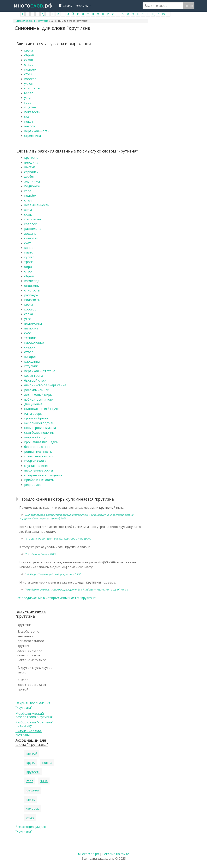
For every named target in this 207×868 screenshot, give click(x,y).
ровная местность (38, 452)
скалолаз (31, 238)
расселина (32, 361)
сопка (29, 314)
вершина (31, 162)
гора (28, 103)
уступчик (31, 366)
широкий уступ (36, 437)
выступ (30, 167)
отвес (29, 352)
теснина (30, 338)
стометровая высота (40, 428)
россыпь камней (37, 390)
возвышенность (37, 205)
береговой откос (37, 447)
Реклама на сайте (116, 854)
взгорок (30, 357)
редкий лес (33, 485)
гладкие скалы (35, 461)
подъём (30, 69)
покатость (32, 112)
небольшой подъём (39, 423)
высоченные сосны (38, 470)
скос (27, 333)
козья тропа (34, 376)
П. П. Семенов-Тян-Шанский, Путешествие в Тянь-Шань (58, 539)
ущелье (30, 107)
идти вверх (33, 414)
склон (29, 60)
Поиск (189, 6)
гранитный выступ (38, 456)
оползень (32, 286)
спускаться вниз (36, 466)
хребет (29, 177)
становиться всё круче (41, 409)
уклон (29, 84)
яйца (44, 781)
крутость (33, 772)
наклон (30, 126)
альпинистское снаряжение (45, 385)
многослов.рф (24, 21)
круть (31, 799)
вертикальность (37, 131)
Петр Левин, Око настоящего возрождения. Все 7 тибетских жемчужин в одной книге (76, 590)
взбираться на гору (39, 399)
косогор (30, 79)
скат (27, 117)
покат (29, 122)
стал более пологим (39, 433)
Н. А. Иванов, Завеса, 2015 (40, 554)
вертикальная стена (40, 371)
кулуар (29, 257)
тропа (29, 262)
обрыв (29, 55)
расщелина (33, 229)
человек (33, 809)
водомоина (33, 323)
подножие (32, 186)
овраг (29, 267)
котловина (33, 219)
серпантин (32, 172)
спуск (28, 74)
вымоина (31, 328)
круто (31, 763)
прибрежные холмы (39, 480)
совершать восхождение (43, 475)
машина (33, 790)
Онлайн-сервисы (75, 6)
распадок (31, 295)
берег (28, 93)
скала (28, 215)
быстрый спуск (35, 380)
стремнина (33, 136)
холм (28, 210)
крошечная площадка (41, 442)
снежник (31, 347)
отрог (29, 271)
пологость (32, 300)
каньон (30, 248)
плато (29, 252)
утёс (27, 319)
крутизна (43, 21)
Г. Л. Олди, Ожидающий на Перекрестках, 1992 (52, 574)
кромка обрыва (36, 418)
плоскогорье (34, 342)
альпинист (32, 181)
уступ (28, 98)
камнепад (32, 281)
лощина (30, 234)
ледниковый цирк (38, 395)
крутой (32, 753)
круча (29, 50)
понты (47, 763)
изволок (31, 224)
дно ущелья (33, 404)
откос (29, 65)
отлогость (32, 88)
